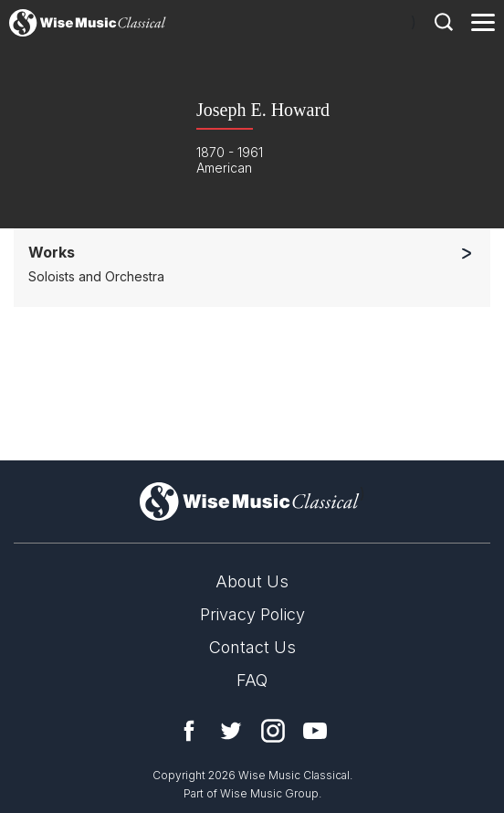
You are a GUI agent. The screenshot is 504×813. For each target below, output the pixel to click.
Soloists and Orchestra (96, 276)
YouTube (315, 731)
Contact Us (252, 647)
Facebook (189, 731)
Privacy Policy (252, 614)
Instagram (273, 731)
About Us (252, 581)
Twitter (231, 731)
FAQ (252, 680)
